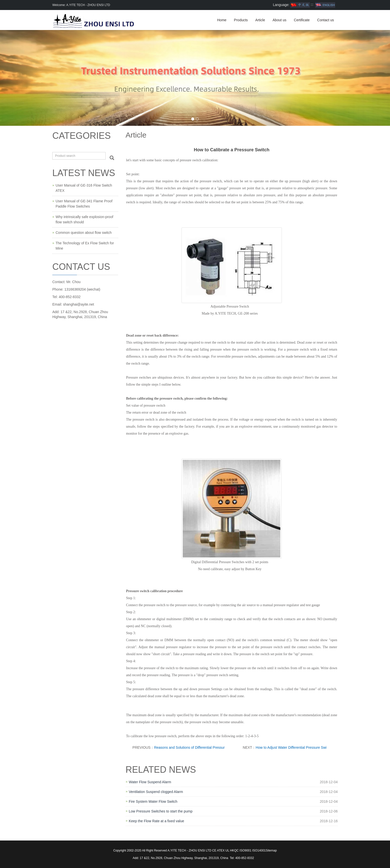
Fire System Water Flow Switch (153, 801)
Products (241, 20)
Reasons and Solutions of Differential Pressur (189, 747)
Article (260, 20)
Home (222, 20)
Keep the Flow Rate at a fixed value (157, 821)
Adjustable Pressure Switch (230, 306)
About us (279, 20)
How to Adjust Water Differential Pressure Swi (291, 747)
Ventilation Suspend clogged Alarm (156, 792)
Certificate (302, 20)
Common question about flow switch (84, 233)
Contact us (326, 20)
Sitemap (271, 850)
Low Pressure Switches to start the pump (161, 811)
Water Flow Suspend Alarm (150, 782)
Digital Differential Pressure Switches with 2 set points (230, 562)
